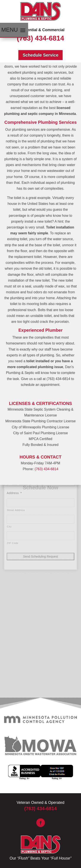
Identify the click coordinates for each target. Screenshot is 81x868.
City (9, 491)
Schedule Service (41, 55)
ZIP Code (13, 508)
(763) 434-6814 (40, 38)
